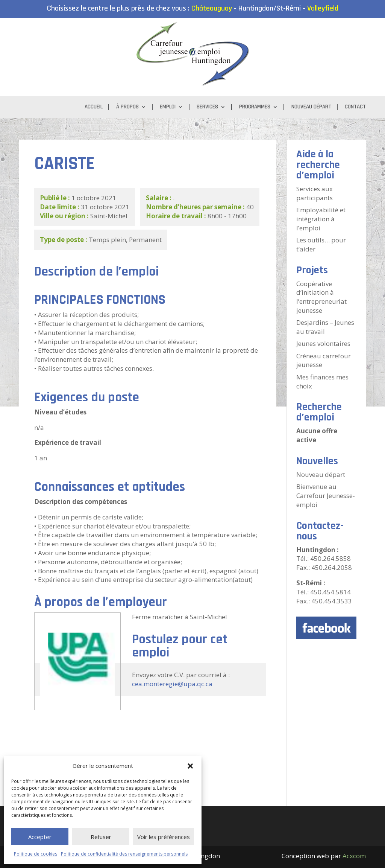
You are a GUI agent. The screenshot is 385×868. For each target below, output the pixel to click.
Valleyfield (323, 8)
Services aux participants (315, 193)
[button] (190, 766)
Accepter (40, 837)
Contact (355, 107)
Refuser (101, 837)
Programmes (255, 107)
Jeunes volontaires (323, 343)
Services (207, 107)
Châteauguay (212, 8)
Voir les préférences (164, 837)
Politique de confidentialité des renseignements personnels (124, 854)
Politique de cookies (36, 854)
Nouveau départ (311, 107)
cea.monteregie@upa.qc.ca (172, 684)
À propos (127, 107)
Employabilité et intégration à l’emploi (321, 219)
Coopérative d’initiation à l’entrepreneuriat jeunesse (321, 297)
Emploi (168, 107)
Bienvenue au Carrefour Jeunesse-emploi (326, 496)
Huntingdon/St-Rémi (270, 8)
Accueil (94, 107)
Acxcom (354, 856)
